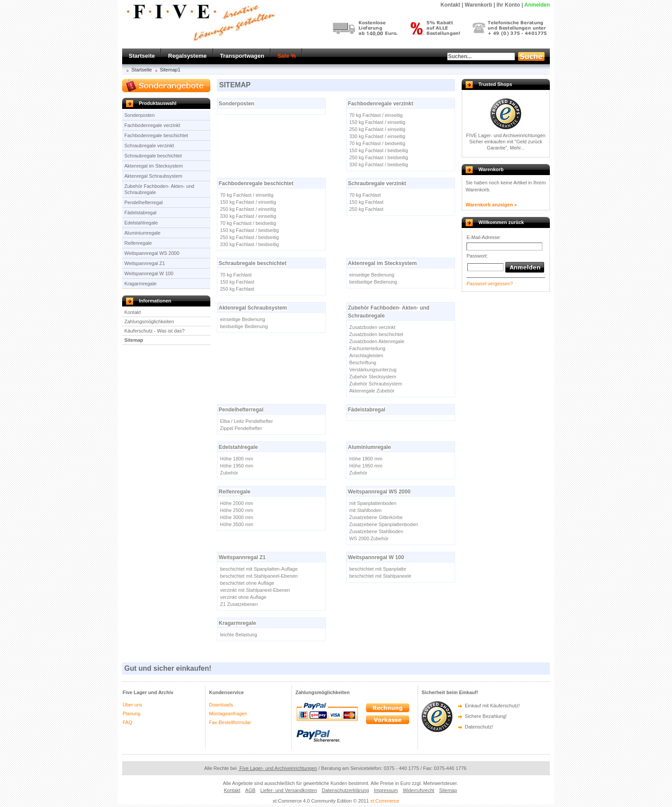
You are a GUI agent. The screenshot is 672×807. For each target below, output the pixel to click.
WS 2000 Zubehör (369, 538)
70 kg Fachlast (365, 195)
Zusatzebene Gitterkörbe (376, 517)
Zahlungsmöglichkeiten (149, 321)
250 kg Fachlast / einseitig (377, 129)
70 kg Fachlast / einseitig (376, 115)
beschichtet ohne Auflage (247, 583)
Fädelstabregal (140, 213)
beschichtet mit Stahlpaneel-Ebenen (259, 576)
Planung (131, 714)
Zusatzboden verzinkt (372, 327)
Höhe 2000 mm (237, 503)
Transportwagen (242, 56)
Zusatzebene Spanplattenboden (384, 524)
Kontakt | (452, 5)
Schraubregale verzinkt (149, 146)
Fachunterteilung (367, 348)
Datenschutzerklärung (345, 790)
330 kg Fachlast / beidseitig (379, 164)
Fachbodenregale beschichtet (156, 135)
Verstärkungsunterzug (373, 370)
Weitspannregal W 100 (149, 273)
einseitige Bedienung (372, 275)
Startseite (142, 56)
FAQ (127, 722)
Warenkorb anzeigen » (491, 205)
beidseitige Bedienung (373, 282)
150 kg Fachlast (366, 202)
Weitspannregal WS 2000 (152, 253)
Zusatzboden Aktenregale (377, 341)
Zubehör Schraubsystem (376, 384)
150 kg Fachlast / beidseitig (379, 150)
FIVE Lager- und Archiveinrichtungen (506, 135)
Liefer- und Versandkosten (288, 790)
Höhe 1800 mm (237, 459)
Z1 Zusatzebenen (239, 604)
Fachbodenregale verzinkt (152, 125)
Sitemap (134, 340)
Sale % (287, 56)
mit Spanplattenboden (373, 503)
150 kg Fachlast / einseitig (377, 122)
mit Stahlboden (365, 510)
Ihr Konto (508, 5)
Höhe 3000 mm (237, 517)
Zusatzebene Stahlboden (376, 531)
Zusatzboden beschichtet (376, 334)
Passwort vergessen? (490, 284)
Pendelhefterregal (144, 202)
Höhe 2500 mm (237, 510)
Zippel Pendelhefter (241, 428)
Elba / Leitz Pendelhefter (246, 421)
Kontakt (133, 312)
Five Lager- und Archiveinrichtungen (278, 768)
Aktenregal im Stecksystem (154, 166)
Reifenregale (138, 243)
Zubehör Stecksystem (373, 377)
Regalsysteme (187, 56)
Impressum (386, 790)
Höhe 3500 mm (237, 524)
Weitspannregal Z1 (145, 263)
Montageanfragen (228, 714)
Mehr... (517, 148)
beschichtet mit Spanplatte (378, 569)
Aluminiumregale (142, 233)
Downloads (221, 705)
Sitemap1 (170, 70)
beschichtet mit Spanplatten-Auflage (259, 569)
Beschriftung (363, 362)
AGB (250, 790)
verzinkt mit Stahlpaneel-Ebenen (255, 590)
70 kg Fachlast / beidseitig (377, 143)
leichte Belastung (239, 635)
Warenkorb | (480, 5)
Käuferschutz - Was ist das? (155, 331)
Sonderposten (140, 115)
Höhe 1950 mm (237, 466)
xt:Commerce (385, 801)
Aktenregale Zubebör (372, 391)
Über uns (133, 705)
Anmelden (537, 5)
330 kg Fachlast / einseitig (377, 136)
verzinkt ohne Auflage (243, 597)
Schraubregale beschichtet (153, 156)
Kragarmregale (140, 284)
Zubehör (229, 473)
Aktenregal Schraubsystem (153, 176)
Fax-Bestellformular (230, 722)
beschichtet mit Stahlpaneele (380, 576)
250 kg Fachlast (366, 209)
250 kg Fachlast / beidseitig (379, 157)
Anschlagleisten (366, 355)
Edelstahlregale (141, 223)
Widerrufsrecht (418, 790)
